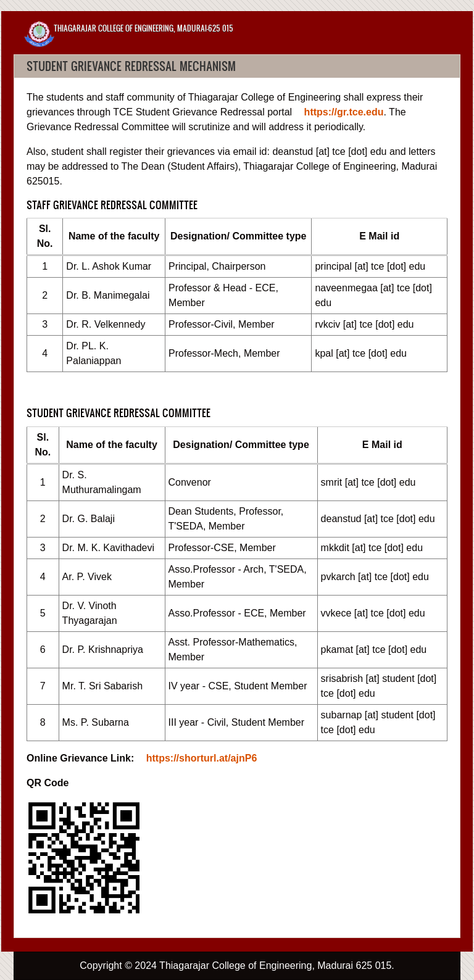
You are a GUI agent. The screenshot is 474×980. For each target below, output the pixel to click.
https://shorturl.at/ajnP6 (202, 758)
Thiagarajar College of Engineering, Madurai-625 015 (143, 28)
